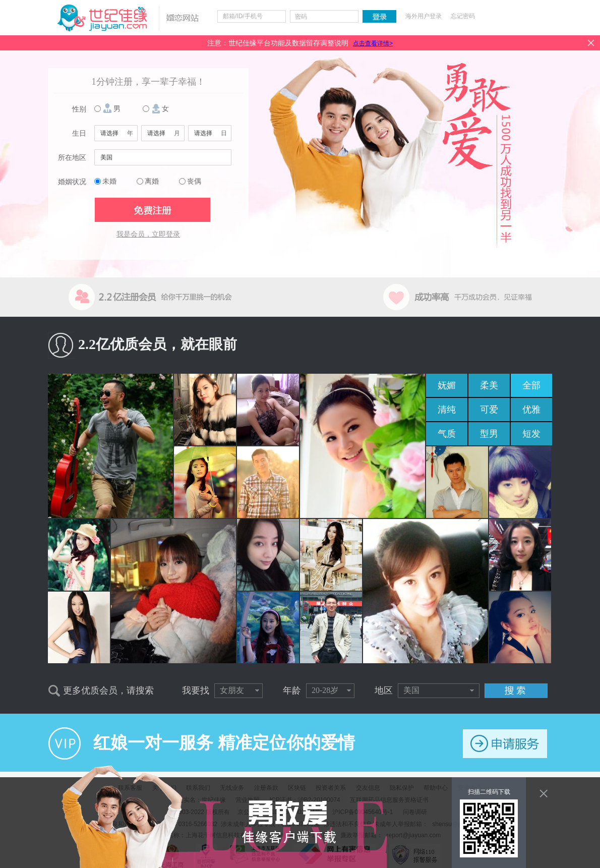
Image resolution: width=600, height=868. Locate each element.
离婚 (152, 181)
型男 (489, 434)
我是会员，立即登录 (148, 234)
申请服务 (505, 744)
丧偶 (194, 181)
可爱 (489, 410)
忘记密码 (463, 16)
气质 (447, 434)
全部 (531, 385)
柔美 (489, 385)
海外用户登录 (424, 16)
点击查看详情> (373, 43)
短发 (531, 434)
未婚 (109, 181)
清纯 (447, 410)
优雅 (531, 410)
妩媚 (447, 385)
